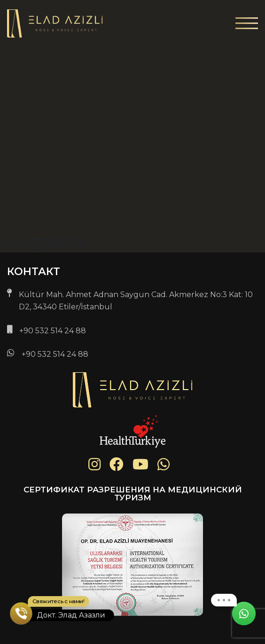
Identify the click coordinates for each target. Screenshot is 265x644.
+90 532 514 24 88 (53, 331)
